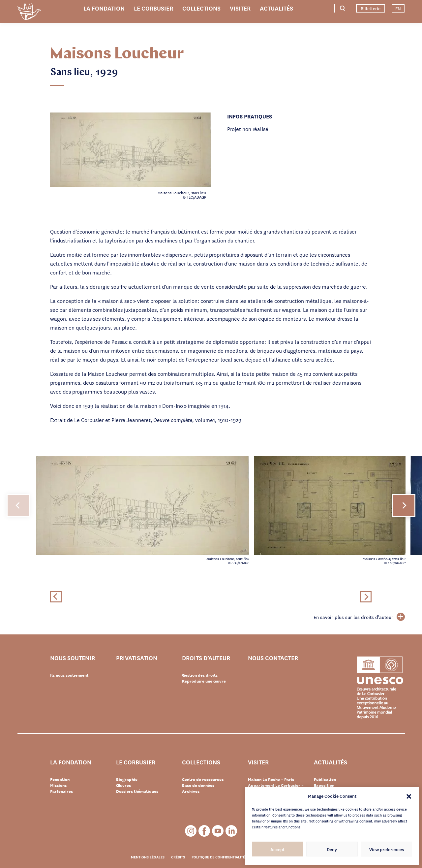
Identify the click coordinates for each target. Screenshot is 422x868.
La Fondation (104, 8)
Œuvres (123, 785)
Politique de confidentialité (218, 857)
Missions (58, 785)
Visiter (240, 8)
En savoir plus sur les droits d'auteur (359, 617)
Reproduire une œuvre (204, 681)
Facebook (204, 831)
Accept (277, 849)
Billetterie (371, 8)
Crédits (178, 857)
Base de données (198, 785)
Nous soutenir (73, 658)
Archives (191, 791)
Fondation (60, 779)
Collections (201, 8)
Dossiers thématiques (137, 791)
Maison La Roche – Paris (271, 779)
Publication (325, 779)
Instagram (191, 831)
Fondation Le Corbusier (29, 13)
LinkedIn (231, 831)
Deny (332, 849)
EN (398, 8)
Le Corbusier (153, 8)
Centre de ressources (203, 779)
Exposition (324, 785)
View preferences (387, 849)
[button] (409, 796)
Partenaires (61, 791)
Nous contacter (273, 658)
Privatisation (137, 658)
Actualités (276, 8)
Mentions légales (148, 857)
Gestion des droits (200, 675)
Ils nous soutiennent (69, 675)
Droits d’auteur (206, 658)
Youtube (218, 831)
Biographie (127, 779)
